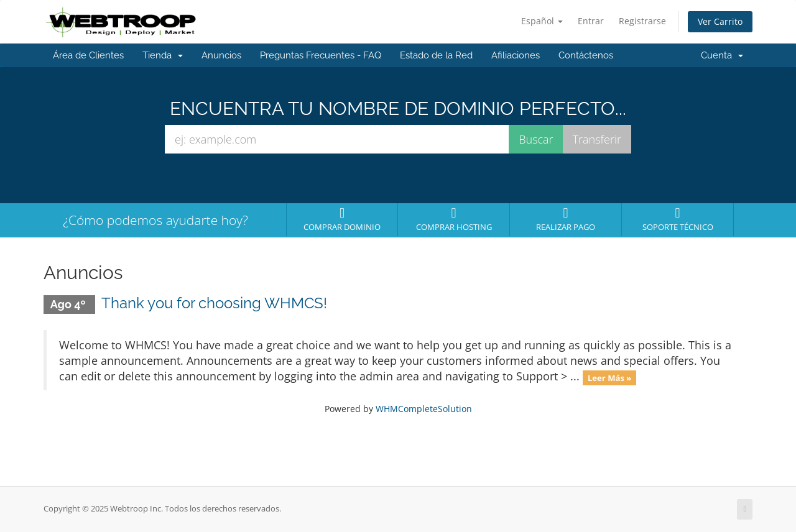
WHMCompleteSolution (424, 409)
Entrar (591, 21)
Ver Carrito (720, 21)
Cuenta (722, 55)
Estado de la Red (436, 55)
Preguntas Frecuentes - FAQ (321, 55)
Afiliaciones (516, 55)
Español (542, 21)
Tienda (163, 55)
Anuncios (221, 55)
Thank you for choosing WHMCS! (214, 303)
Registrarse (642, 21)
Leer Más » (610, 377)
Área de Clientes (88, 55)
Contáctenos (586, 55)
